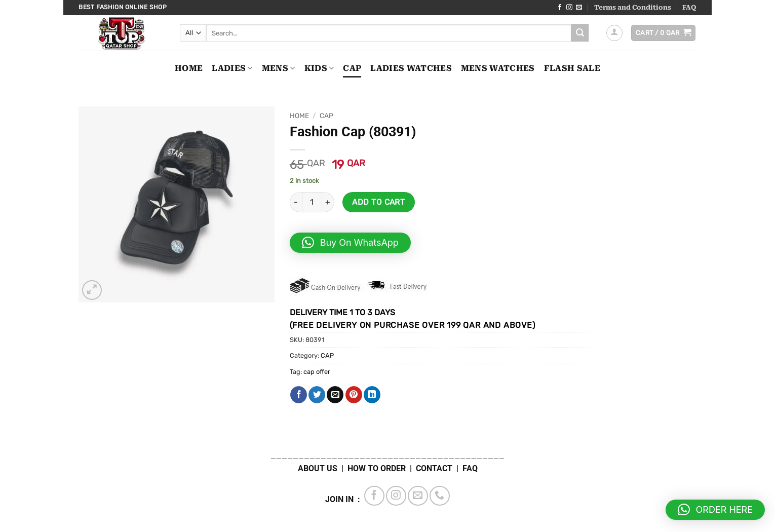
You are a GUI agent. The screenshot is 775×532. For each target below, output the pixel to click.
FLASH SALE (572, 68)
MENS (279, 68)
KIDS (319, 68)
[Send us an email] (579, 8)
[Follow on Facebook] (560, 8)
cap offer (317, 372)
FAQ (689, 7)
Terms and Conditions (633, 7)
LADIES (232, 68)
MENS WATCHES (498, 68)
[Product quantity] (312, 202)
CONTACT (434, 468)
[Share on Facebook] (299, 395)
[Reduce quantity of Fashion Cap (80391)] (296, 202)
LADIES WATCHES (411, 68)
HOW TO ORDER (377, 468)
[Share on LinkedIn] (372, 395)
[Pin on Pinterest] (354, 395)
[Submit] (580, 33)
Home (189, 68)
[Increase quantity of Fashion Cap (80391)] (328, 202)
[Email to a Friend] (335, 395)
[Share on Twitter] (317, 395)
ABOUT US (318, 468)
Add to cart (378, 202)
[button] (614, 33)
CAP (352, 68)
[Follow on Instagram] (569, 8)
